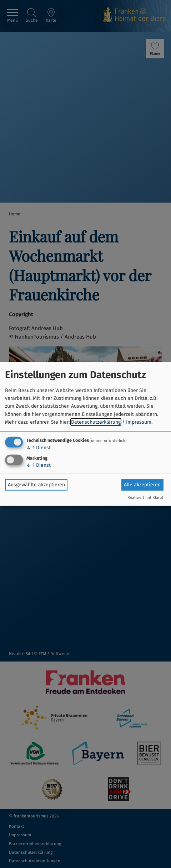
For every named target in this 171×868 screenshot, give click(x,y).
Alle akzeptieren (142, 485)
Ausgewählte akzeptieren (36, 485)
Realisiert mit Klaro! (145, 498)
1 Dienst (39, 447)
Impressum (139, 422)
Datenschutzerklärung (96, 422)
